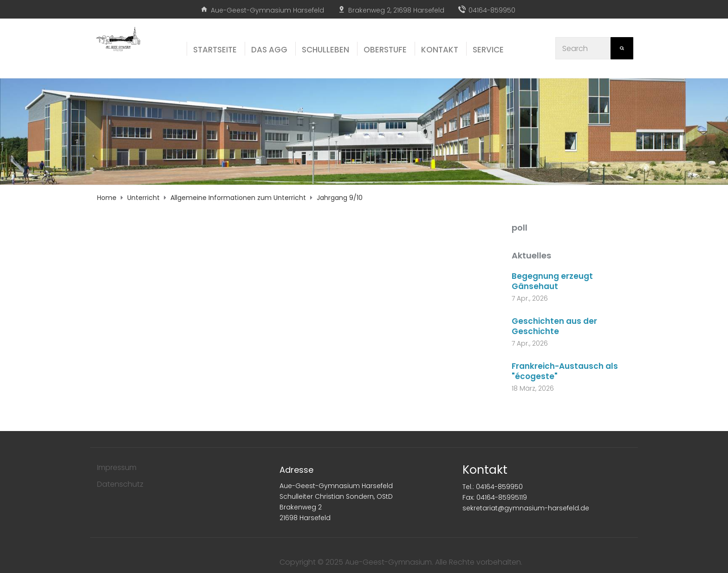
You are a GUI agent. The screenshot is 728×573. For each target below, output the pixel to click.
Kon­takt (440, 50)
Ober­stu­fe (385, 50)
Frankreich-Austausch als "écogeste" (565, 371)
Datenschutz (120, 484)
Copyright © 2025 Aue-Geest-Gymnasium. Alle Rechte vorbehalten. (401, 562)
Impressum (117, 467)
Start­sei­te (215, 50)
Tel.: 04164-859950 (493, 487)
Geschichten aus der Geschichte (554, 326)
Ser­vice (488, 50)
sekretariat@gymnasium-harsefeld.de (526, 508)
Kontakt (485, 470)
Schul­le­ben (325, 50)
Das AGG (269, 50)
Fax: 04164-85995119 (495, 497)
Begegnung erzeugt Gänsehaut (552, 281)
